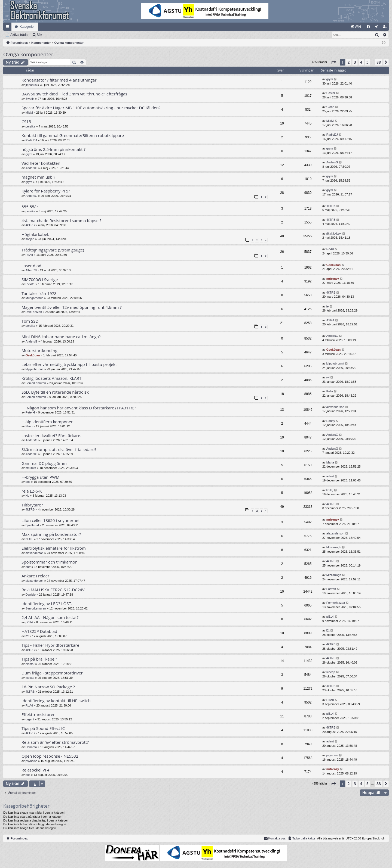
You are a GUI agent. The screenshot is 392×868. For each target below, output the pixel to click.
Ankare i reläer (35, 576)
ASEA (330, 320)
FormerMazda (336, 603)
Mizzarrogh (334, 547)
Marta (330, 462)
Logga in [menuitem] (378, 28)
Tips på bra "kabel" (39, 659)
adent (330, 476)
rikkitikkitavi (334, 234)
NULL (29, 539)
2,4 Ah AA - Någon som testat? (50, 617)
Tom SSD (30, 321)
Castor (331, 93)
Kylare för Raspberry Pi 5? (46, 191)
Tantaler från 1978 (39, 293)
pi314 (29, 622)
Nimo (29, 426)
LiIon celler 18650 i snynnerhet (51, 520)
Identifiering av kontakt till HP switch (56, 701)
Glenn (330, 107)
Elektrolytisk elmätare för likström (54, 548)
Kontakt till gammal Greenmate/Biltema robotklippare (73, 135)
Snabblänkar (8, 28)
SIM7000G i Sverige (40, 279)
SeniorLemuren (36, 383)
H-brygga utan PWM (41, 477)
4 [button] (361, 62)
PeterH (30, 412)
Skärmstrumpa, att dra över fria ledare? (59, 449)
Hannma (31, 747)
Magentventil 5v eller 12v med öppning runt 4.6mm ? (72, 307)
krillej (330, 490)
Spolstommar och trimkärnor (49, 562)
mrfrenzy (333, 279)
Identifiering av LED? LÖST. (47, 603)
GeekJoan (334, 265)
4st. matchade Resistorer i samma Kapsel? (61, 220)
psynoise (31, 761)
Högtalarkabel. (35, 234)
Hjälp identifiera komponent (48, 422)
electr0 (30, 664)
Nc (27, 496)
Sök (39, 35)
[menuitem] (356, 27)
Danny (331, 421)
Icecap (30, 678)
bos (28, 482)
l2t (27, 636)
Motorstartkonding (39, 350)
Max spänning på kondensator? (51, 534)
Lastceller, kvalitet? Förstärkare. (51, 435)
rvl (328, 377)
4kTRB (331, 206)
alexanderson (335, 407)
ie (328, 306)
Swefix (30, 99)
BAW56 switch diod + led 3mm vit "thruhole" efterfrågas (74, 94)
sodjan (30, 239)
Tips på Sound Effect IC (43, 728)
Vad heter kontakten (41, 163)
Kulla (330, 391)
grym (330, 79)
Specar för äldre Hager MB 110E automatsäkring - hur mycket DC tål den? (91, 108)
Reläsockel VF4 (35, 770)
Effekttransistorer (38, 714)
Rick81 (30, 284)
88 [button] (379, 62)
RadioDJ (31, 140)
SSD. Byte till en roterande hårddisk (55, 392)
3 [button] (355, 62)
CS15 (26, 122)
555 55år (30, 207)
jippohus (31, 85)
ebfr (28, 567)
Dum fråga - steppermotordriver (52, 673)
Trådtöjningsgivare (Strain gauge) (53, 250)
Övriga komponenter (28, 54)
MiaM (29, 113)
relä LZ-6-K (32, 491)
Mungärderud (34, 298)
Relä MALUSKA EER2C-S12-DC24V (53, 590)
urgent (30, 719)
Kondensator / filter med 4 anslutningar (59, 80)
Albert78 (31, 270)
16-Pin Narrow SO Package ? (48, 687)
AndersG (31, 168)
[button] (333, 62)
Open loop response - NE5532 (50, 756)
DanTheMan (34, 312)
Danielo (31, 595)
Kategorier (27, 27)
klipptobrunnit (34, 369)
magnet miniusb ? (38, 177)
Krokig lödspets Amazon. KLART (51, 378)
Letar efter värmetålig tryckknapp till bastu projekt (69, 364)
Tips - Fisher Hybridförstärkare (50, 645)
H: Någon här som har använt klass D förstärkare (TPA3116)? (79, 408)
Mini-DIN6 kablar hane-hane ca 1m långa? (61, 337)
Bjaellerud (32, 525)
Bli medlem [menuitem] (386, 28)
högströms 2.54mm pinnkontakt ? (53, 149)
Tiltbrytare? (32, 505)
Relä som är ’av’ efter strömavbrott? (55, 742)
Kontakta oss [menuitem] (275, 838)
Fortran (331, 589)
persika (30, 126)
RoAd (29, 255)
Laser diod (31, 266)
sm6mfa (31, 468)
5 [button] (367, 62)
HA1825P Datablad (39, 631)
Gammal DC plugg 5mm (44, 463)
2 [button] (349, 62)
